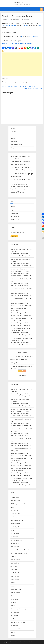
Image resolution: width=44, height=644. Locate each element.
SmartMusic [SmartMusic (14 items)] (24, 184)
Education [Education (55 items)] (15, 161)
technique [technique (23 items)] (27, 187)
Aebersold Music (15, 501)
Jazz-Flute (14, 566)
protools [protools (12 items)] (19, 177)
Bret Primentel (15, 517)
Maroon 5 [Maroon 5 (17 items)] (13, 170)
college (10, 82)
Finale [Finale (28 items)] (25, 161)
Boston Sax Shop (16, 514)
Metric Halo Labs (16, 589)
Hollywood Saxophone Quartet (20, 550)
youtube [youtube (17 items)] (22, 192)
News (12, 135)
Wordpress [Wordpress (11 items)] (13, 192)
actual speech (33, 36)
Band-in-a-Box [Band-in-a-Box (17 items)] (26, 156)
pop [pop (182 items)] (30, 173)
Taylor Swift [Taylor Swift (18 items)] (20, 187)
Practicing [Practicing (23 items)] (14, 177)
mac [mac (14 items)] (22, 167)
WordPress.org (15, 220)
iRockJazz (14, 556)
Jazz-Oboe (14, 570)
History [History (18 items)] (13, 164)
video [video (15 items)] (28, 189)
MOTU (12, 596)
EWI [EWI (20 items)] (21, 162)
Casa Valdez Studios (17, 520)
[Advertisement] (22, 64)
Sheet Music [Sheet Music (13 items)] (22, 182)
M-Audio (13, 583)
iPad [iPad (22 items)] (22, 164)
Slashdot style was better (19, 360)
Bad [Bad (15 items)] (20, 156)
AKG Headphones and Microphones (21, 504)
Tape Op (13, 632)
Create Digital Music (17, 527)
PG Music (13, 602)
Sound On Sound (15, 629)
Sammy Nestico (15, 612)
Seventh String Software (18, 622)
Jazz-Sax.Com (18, 2)
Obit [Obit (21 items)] (12, 174)
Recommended (31, 82)
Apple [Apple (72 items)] (16, 156)
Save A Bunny (15, 616)
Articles (6, 78)
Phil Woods (14, 606)
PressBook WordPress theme (34, 642)
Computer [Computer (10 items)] (23, 159)
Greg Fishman (15, 547)
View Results (22, 375)
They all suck (16, 363)
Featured (13, 132)
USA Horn (13, 635)
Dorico (12, 530)
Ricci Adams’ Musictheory (18, 609)
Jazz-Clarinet (15, 563)
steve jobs (38, 82)
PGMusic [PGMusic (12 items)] (25, 174)
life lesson (19, 82)
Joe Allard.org (15, 576)
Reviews (13, 138)
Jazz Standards (15, 560)
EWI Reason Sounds (16, 540)
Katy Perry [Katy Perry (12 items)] (18, 167)
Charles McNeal (15, 524)
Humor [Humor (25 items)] (17, 164)
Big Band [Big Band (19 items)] (13, 159)
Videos (13, 148)
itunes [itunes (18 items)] (28, 164)
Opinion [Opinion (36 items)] (17, 174)
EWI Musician (15, 537)
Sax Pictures (14, 619)
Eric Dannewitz (15, 533)
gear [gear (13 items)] (28, 162)
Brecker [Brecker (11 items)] (18, 159)
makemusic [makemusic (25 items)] (27, 167)
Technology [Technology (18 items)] (22, 189)
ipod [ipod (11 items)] (25, 164)
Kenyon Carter (15, 579)
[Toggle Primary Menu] (41, 9)
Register (13, 207)
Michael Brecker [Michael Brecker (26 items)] (22, 170)
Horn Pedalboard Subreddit (19, 553)
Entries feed (14, 213)
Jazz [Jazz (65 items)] (13, 167)
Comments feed (15, 216)
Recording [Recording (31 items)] (27, 179)
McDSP (13, 586)
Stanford (25, 26)
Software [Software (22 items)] (13, 187)
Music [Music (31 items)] (30, 170)
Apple (39, 26)
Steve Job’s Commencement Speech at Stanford (17, 43)
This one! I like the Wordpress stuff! (22, 356)
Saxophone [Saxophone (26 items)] (14, 182)
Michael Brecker (15, 593)
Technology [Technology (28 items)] (14, 189)
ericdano (17, 19)
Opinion (24, 82)
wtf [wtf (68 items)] (17, 192)
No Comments (26, 19)
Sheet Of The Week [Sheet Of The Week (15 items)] (16, 184)
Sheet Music (14, 141)
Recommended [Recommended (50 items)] (17, 179)
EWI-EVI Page (15, 543)
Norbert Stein (14, 599)
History (14, 82)
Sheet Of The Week (16, 145)
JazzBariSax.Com (16, 573)
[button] (3, 48)
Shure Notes (14, 625)
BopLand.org (14, 510)
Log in (12, 210)
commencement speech (9, 26)
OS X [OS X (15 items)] (21, 174)
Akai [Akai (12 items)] (11, 156)
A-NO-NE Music (15, 497)
